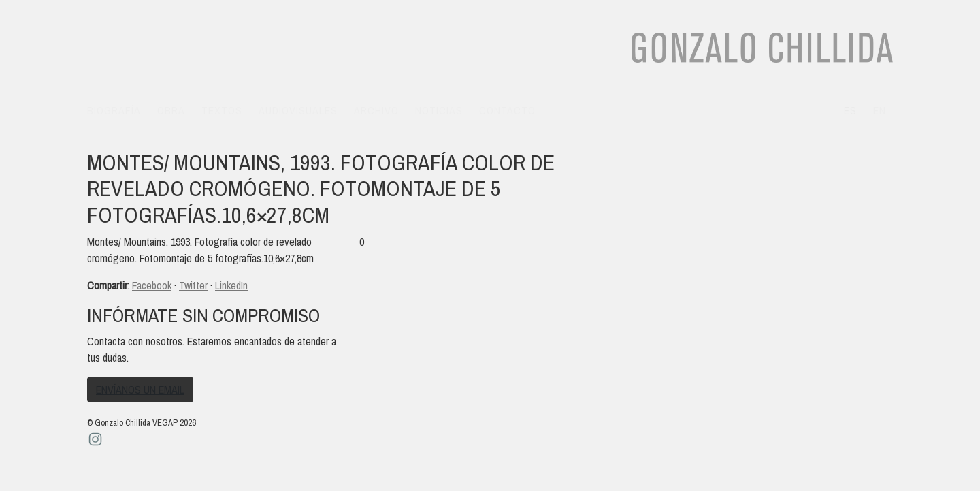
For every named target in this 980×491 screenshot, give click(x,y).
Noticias (439, 110)
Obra (171, 110)
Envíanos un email (140, 390)
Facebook (152, 285)
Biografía (114, 110)
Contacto (507, 110)
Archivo (376, 110)
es (850, 110)
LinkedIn (231, 285)
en (880, 110)
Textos (222, 110)
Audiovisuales (298, 110)
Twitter (193, 285)
